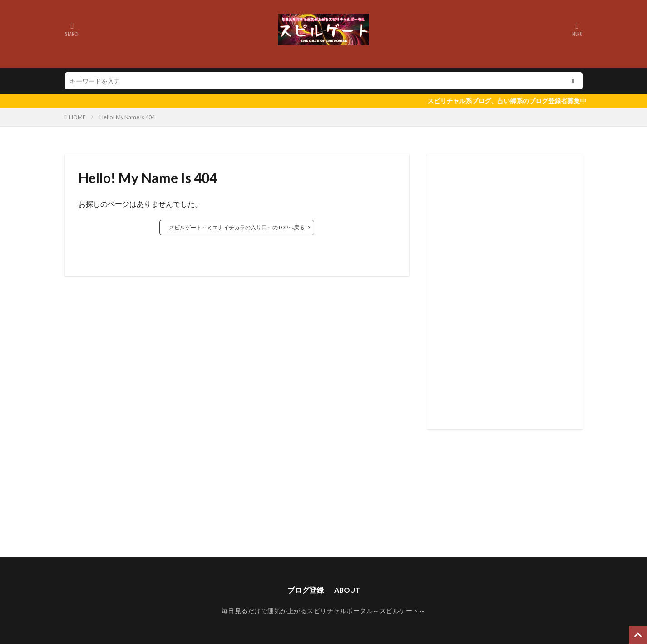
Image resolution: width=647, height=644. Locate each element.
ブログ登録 (305, 590)
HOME (77, 117)
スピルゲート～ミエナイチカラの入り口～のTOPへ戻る (237, 227)
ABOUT (347, 590)
